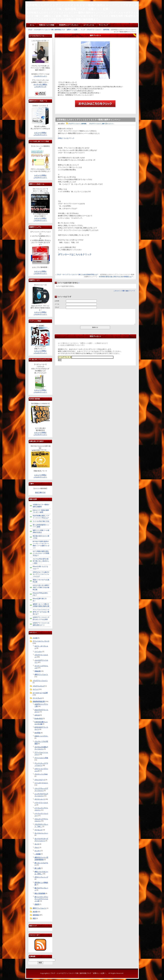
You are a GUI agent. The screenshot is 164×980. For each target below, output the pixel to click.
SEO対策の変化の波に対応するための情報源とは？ (116, 277)
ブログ (57, 307)
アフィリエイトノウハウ (41, 641)
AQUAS (37, 715)
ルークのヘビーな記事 (40, 693)
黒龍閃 (37, 904)
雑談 (34, 918)
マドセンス (38, 830)
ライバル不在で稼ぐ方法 (41, 521)
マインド (36, 689)
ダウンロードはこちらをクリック (75, 254)
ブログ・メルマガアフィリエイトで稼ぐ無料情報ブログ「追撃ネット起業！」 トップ (56, 30)
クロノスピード (40, 780)
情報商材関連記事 (39, 701)
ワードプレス (37, 698)
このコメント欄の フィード (124, 291)
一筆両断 (38, 854)
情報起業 (38, 671)
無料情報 (106, 30)
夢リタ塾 (38, 868)
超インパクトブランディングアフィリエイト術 (41, 899)
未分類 (35, 912)
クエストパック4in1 (41, 774)
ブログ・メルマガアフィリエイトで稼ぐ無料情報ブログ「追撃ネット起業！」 (79, 973)
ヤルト (37, 847)
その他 (35, 638)
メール (57, 304)
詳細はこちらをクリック (66, 138)
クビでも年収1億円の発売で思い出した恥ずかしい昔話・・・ (41, 561)
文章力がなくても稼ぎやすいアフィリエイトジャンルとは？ (41, 574)
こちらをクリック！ (40, 76)
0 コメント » (111, 124)
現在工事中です (40, 492)
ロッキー (38, 851)
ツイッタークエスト (41, 783)
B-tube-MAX (39, 718)
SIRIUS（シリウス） (41, 736)
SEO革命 (38, 733)
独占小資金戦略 (40, 893)
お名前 (57, 301)
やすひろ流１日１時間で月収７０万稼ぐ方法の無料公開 (41, 588)
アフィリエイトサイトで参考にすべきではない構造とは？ (41, 612)
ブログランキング (39, 686)
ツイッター (38, 652)
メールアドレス (65, 357)
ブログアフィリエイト (94, 30)
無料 (103, 124)
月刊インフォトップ (41, 877)
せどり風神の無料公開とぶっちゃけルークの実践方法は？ (41, 553)
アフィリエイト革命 (41, 758)
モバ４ (37, 844)
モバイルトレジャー (41, 833)
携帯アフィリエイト (41, 675)
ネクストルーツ (40, 799)
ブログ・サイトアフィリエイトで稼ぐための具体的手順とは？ (77, 275)
